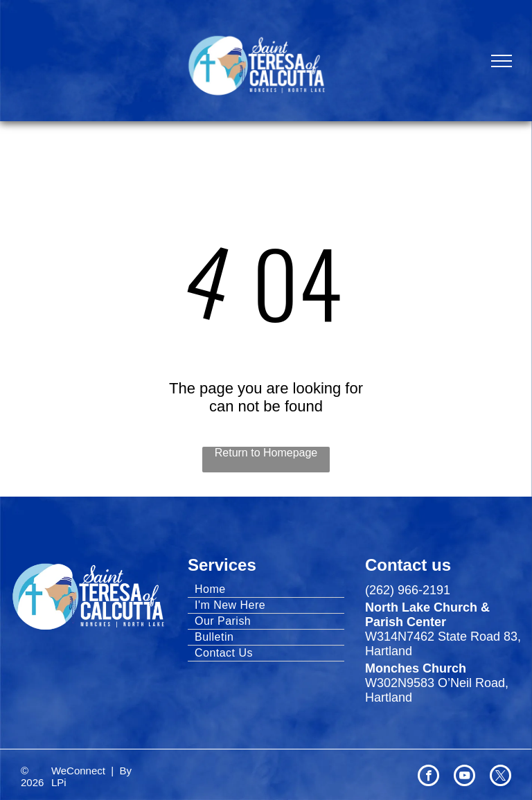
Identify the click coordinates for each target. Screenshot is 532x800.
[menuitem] (266, 590)
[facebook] (428, 777)
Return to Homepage (266, 453)
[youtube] (464, 777)
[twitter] (500, 777)
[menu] (502, 61)
